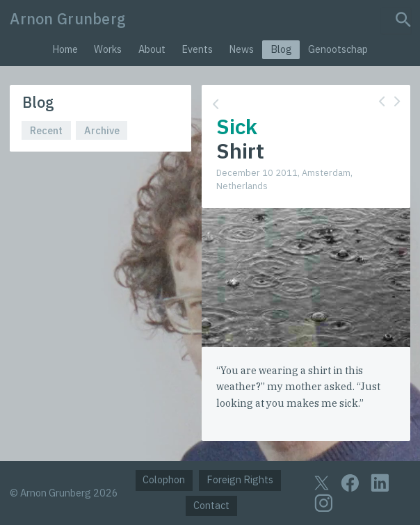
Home (65, 49)
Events (197, 49)
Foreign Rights (240, 479)
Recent (46, 130)
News (241, 49)
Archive (102, 130)
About (152, 49)
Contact (211, 505)
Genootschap (338, 49)
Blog (281, 49)
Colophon (164, 479)
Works (108, 49)
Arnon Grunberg (68, 19)
